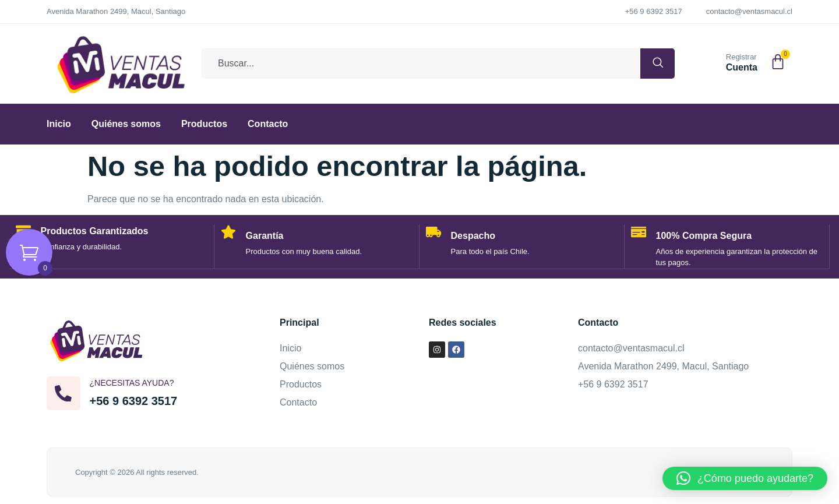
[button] (745, 478)
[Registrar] (712, 61)
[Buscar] (650, 64)
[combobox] (413, 64)
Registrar (741, 57)
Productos (204, 124)
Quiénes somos (126, 124)
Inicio (59, 124)
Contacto (268, 124)
